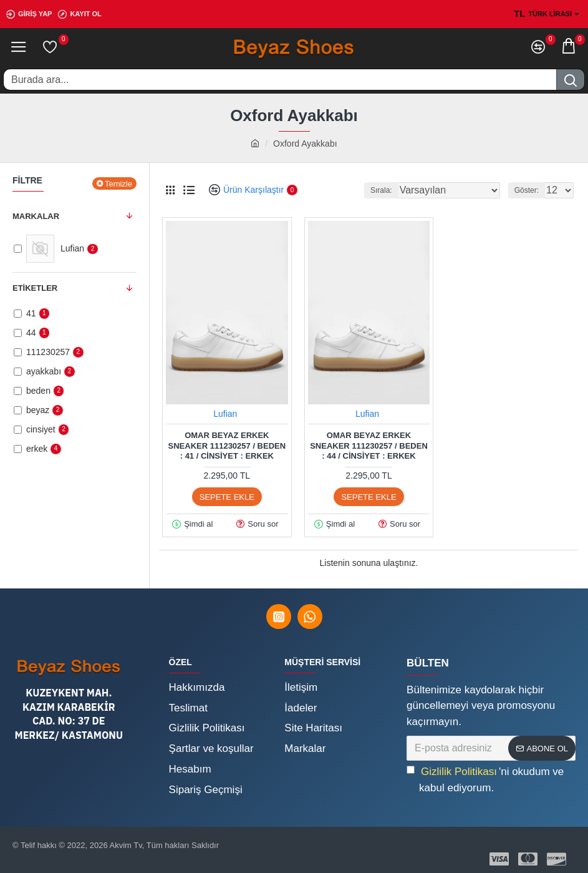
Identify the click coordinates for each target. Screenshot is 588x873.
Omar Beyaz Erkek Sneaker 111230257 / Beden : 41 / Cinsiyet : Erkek (227, 446)
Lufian (225, 414)
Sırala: (381, 190)
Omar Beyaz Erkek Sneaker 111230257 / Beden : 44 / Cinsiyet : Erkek (369, 446)
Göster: (527, 190)
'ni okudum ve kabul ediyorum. (485, 779)
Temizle (118, 184)
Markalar (36, 216)
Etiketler (35, 288)
